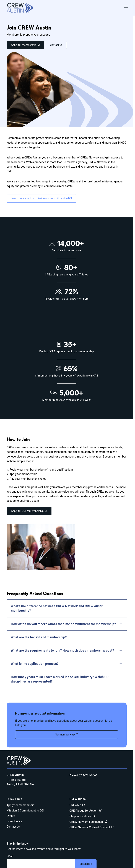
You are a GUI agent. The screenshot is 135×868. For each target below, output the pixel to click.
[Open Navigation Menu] (126, 8)
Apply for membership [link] (24, 45)
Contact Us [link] (56, 45)
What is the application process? (67, 664)
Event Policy (14, 821)
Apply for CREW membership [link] (27, 511)
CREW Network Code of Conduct (90, 827)
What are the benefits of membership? (67, 637)
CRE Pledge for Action (84, 811)
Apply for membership (20, 805)
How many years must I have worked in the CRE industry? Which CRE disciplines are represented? (67, 679)
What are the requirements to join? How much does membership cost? (67, 650)
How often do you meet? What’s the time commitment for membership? (67, 624)
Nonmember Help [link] (65, 735)
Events (11, 816)
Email (10, 856)
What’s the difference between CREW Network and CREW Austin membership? (67, 608)
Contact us (13, 827)
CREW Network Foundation (86, 822)
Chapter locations (80, 816)
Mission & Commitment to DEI (25, 810)
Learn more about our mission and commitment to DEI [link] (41, 198)
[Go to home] (20, 8)
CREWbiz (75, 805)
